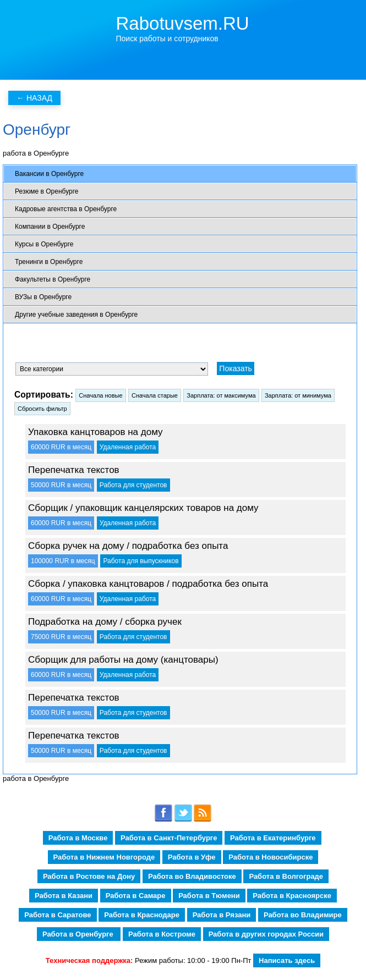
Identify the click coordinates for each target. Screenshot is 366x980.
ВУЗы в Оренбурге (43, 297)
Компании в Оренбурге (50, 227)
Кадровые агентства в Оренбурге (66, 209)
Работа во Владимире (303, 915)
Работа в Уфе (192, 857)
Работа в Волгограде (286, 876)
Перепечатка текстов (74, 470)
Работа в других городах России (266, 934)
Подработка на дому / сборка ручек (105, 622)
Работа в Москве (78, 838)
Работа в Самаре (136, 896)
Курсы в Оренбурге (44, 244)
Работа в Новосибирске (271, 857)
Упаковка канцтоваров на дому (95, 432)
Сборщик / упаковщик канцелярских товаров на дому (143, 508)
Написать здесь (287, 960)
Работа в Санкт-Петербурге (169, 838)
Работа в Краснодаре (142, 915)
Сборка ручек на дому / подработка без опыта (128, 546)
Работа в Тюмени (209, 896)
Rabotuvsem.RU (183, 23)
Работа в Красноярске (292, 896)
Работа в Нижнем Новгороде (104, 857)
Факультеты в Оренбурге (53, 279)
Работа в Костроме (162, 934)
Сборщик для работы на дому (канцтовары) (123, 660)
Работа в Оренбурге (79, 934)
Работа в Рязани (222, 915)
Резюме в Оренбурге (47, 191)
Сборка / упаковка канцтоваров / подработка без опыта (148, 584)
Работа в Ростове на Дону (89, 876)
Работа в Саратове (58, 915)
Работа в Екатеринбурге (273, 838)
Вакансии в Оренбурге (49, 174)
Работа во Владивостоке (192, 876)
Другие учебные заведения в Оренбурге (76, 315)
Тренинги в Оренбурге (49, 262)
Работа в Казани (64, 896)
